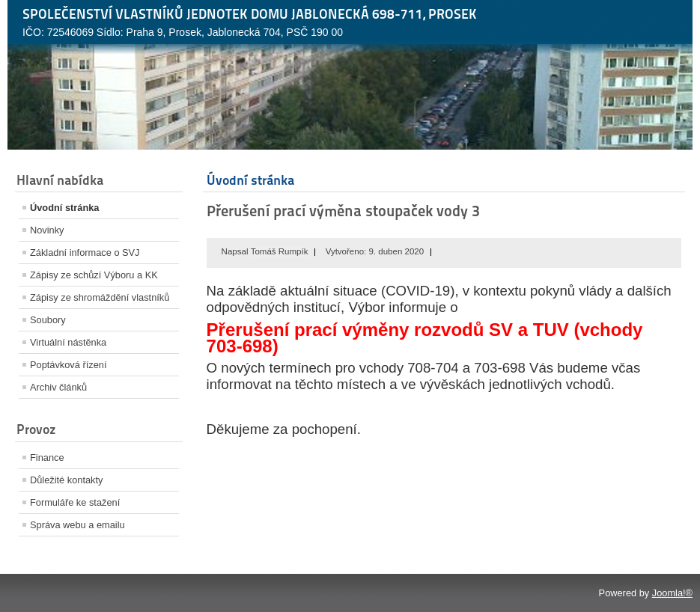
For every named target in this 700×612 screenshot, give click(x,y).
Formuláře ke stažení (75, 502)
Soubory (48, 320)
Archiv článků (58, 387)
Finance (47, 458)
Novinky (47, 230)
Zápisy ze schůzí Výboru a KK (94, 275)
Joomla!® (672, 593)
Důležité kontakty (66, 480)
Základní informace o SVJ (85, 253)
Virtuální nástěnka (68, 342)
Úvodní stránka (64, 208)
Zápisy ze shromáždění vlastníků (100, 297)
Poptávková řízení (68, 365)
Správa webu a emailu (77, 525)
